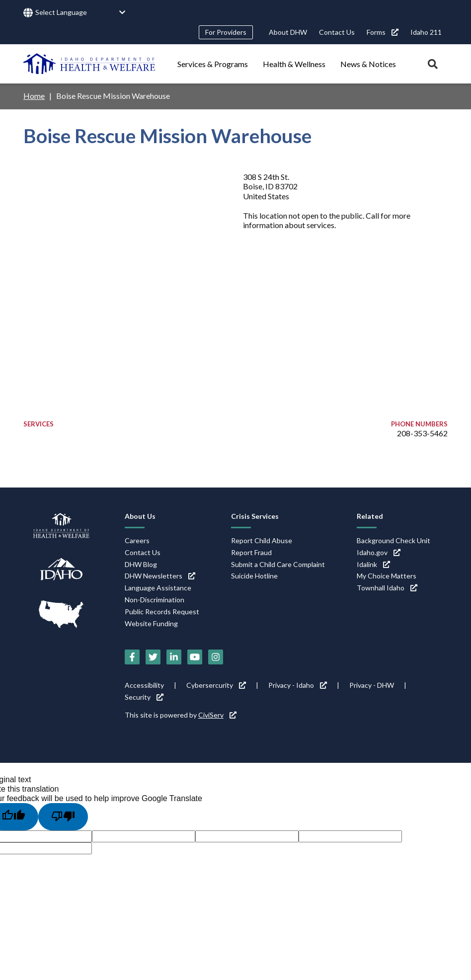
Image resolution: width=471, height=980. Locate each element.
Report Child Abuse (262, 540)
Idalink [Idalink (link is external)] (373, 564)
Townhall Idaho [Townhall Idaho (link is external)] (387, 588)
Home (34, 96)
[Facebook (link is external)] (132, 657)
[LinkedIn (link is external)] (174, 657)
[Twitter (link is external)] (153, 657)
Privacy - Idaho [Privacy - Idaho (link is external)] (298, 685)
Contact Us (337, 32)
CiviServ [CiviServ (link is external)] (217, 715)
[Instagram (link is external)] (216, 657)
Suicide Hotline (254, 576)
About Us (140, 516)
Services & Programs (213, 64)
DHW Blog (141, 564)
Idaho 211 (426, 32)
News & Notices (368, 64)
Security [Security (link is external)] (144, 697)
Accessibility (144, 685)
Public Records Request (162, 612)
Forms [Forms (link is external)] (383, 32)
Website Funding (151, 623)
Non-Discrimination (155, 600)
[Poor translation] (63, 817)
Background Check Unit (393, 540)
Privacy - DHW (372, 685)
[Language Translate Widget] (80, 13)
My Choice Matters (387, 576)
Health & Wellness (294, 64)
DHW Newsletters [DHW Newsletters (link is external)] (160, 576)
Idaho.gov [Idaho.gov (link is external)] (379, 552)
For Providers (226, 32)
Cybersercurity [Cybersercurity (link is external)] (216, 685)
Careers (137, 540)
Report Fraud (251, 552)
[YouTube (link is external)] (195, 657)
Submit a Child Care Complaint (278, 564)
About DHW (288, 32)
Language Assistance (158, 588)
